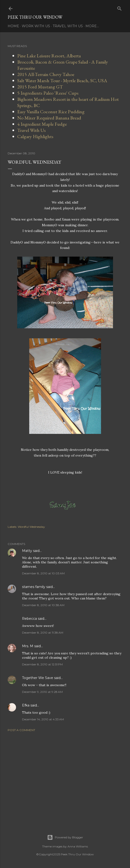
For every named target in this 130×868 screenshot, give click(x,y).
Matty (27, 551)
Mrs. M (28, 646)
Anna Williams (78, 846)
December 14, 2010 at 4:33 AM (43, 719)
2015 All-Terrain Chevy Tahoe (46, 74)
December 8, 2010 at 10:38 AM (43, 605)
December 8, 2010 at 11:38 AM (43, 633)
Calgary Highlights (35, 136)
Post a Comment (21, 730)
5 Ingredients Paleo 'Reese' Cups (48, 93)
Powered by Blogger (65, 837)
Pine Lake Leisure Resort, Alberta (49, 56)
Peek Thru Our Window (35, 17)
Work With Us (36, 26)
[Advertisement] (65, 777)
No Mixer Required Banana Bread (49, 118)
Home (13, 26)
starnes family (34, 587)
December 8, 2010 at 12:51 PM (42, 664)
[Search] (119, 8)
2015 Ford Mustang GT (40, 87)
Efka (26, 705)
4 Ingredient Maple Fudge (42, 124)
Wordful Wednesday (31, 527)
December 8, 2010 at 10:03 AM (43, 573)
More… (92, 26)
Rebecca (29, 619)
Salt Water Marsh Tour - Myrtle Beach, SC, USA (62, 81)
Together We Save (38, 678)
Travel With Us (68, 26)
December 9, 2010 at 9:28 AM (42, 692)
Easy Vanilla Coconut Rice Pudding (51, 112)
